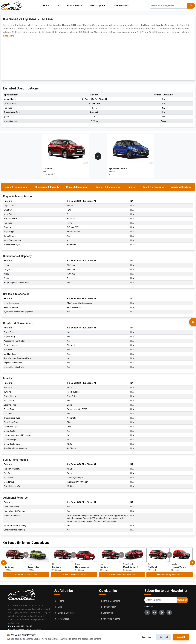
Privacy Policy (110, 607)
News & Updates (99, 5)
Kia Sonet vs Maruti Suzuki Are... (122, 575)
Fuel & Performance (154, 187)
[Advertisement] (98, 58)
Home (46, 5)
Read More (9, 36)
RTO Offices (64, 619)
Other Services (122, 5)
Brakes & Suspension (77, 187)
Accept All (181, 637)
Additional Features (181, 187)
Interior (132, 187)
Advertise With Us (111, 619)
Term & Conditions (111, 601)
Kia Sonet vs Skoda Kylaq (26, 575)
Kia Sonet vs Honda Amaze (74, 575)
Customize (146, 637)
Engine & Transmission (16, 187)
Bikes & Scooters (76, 5)
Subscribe (182, 600)
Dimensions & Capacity (47, 187)
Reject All (163, 637)
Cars (58, 5)
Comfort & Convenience (108, 187)
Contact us (108, 613)
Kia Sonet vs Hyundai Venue (170, 575)
